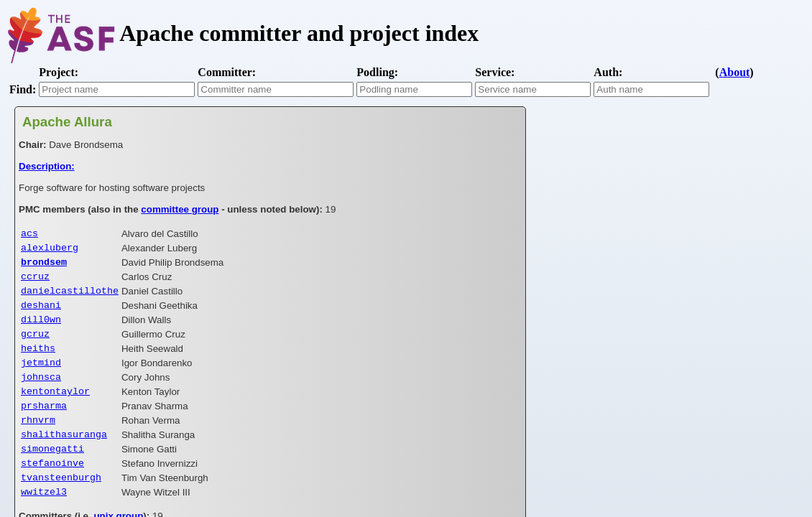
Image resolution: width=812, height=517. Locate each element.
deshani (41, 313)
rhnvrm (38, 439)
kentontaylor (55, 408)
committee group (180, 209)
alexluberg (50, 250)
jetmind (41, 376)
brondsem (44, 266)
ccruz (35, 281)
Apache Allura (67, 122)
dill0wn (41, 329)
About (735, 72)
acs (29, 234)
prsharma (44, 424)
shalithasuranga (64, 455)
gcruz (35, 345)
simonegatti (52, 471)
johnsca (41, 392)
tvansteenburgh (61, 503)
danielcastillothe (70, 297)
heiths (38, 360)
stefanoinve (52, 487)
